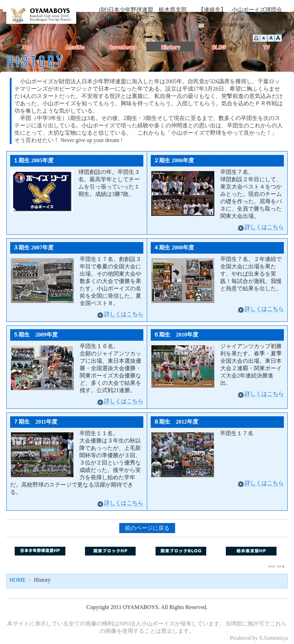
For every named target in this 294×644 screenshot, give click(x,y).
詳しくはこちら (260, 227)
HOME (18, 580)
